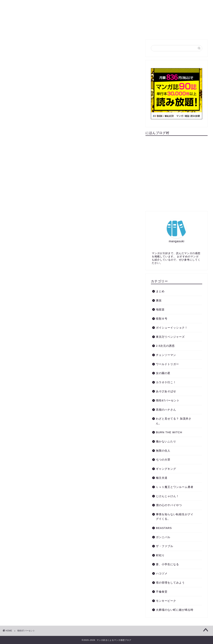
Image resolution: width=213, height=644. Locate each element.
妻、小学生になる (167, 564)
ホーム (50, 30)
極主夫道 (162, 478)
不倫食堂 (162, 592)
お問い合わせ (139, 30)
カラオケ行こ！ (166, 382)
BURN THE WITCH (169, 432)
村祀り (160, 555)
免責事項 (162, 30)
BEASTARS (164, 528)
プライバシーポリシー (108, 30)
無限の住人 (163, 451)
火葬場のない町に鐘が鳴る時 (175, 610)
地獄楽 (160, 309)
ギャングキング (166, 469)
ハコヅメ (162, 573)
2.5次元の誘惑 (165, 346)
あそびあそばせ (166, 391)
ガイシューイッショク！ (172, 328)
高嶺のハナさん (166, 410)
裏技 (83, 30)
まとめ (67, 30)
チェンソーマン (166, 355)
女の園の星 (163, 373)
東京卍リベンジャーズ (170, 337)
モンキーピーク (166, 601)
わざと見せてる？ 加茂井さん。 (174, 421)
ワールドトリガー (167, 364)
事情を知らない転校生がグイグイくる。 (175, 517)
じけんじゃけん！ (167, 496)
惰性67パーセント (168, 400)
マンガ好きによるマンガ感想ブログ (106, 13)
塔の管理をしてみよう (170, 583)
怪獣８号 (162, 319)
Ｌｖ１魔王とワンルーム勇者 (175, 487)
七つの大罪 (163, 460)
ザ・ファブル (165, 546)
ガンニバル (163, 537)
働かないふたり (166, 441)
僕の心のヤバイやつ (169, 505)
